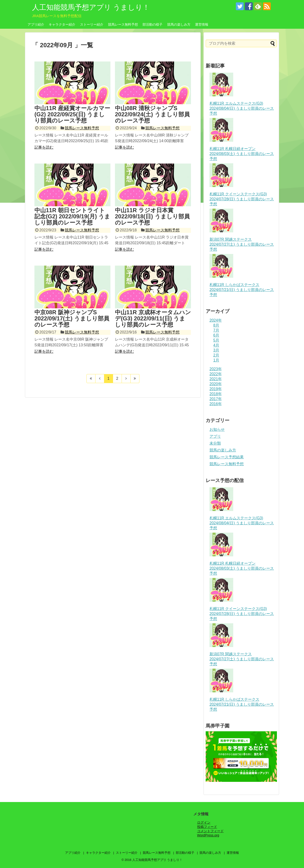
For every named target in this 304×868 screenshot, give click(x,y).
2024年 (216, 320)
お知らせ (217, 429)
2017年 (216, 399)
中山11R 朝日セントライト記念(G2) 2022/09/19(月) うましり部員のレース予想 (72, 216)
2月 (216, 355)
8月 (216, 325)
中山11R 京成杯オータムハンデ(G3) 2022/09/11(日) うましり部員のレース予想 (153, 319)
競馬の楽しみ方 (179, 24)
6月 (216, 335)
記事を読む (44, 147)
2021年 (216, 379)
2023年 (216, 369)
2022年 (216, 374)
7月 (216, 330)
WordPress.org (208, 835)
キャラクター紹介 (62, 24)
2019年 (216, 389)
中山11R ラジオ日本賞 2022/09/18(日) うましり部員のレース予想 (152, 216)
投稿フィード (207, 827)
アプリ (215, 436)
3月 (216, 350)
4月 (216, 345)
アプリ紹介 (36, 24)
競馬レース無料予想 (123, 24)
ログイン (204, 822)
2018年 (216, 394)
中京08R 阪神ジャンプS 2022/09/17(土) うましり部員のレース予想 (72, 319)
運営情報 (202, 24)
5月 (216, 340)
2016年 (216, 404)
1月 (216, 360)
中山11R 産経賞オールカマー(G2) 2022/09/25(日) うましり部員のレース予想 (72, 114)
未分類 (215, 443)
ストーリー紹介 (92, 24)
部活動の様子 (152, 24)
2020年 (216, 384)
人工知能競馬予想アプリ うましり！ (91, 7)
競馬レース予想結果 (227, 457)
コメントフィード (210, 831)
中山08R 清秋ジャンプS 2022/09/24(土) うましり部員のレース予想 (152, 114)
